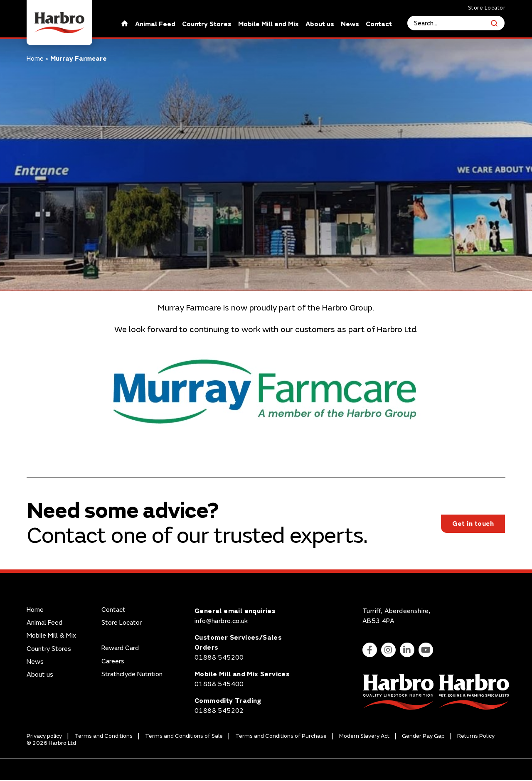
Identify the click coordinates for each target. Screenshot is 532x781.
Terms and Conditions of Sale (184, 738)
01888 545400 (219, 685)
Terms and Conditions (103, 738)
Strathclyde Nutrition (132, 676)
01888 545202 (219, 712)
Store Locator (487, 8)
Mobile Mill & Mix (51, 637)
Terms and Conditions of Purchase (281, 738)
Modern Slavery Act (364, 738)
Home (35, 59)
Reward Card (120, 650)
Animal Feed (156, 24)
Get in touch (473, 524)
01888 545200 (219, 659)
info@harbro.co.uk (221, 622)
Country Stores (207, 24)
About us (320, 24)
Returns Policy (476, 738)
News (350, 24)
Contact (379, 24)
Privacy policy (44, 738)
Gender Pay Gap (423, 738)
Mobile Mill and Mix (269, 24)
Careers (113, 663)
